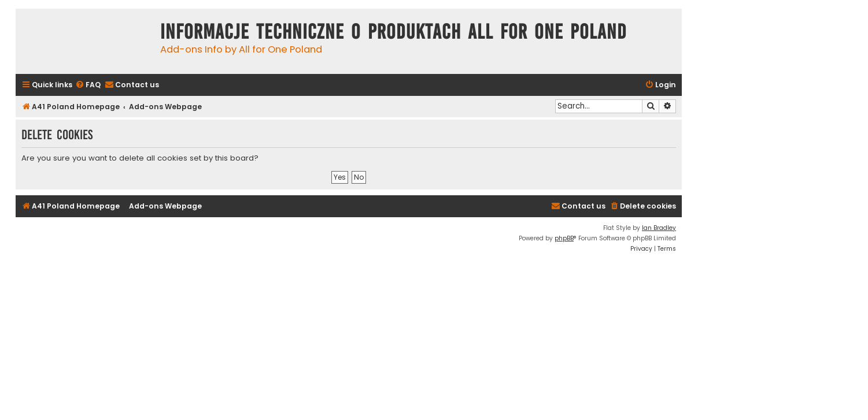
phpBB (564, 238)
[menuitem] (88, 85)
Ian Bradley (659, 228)
